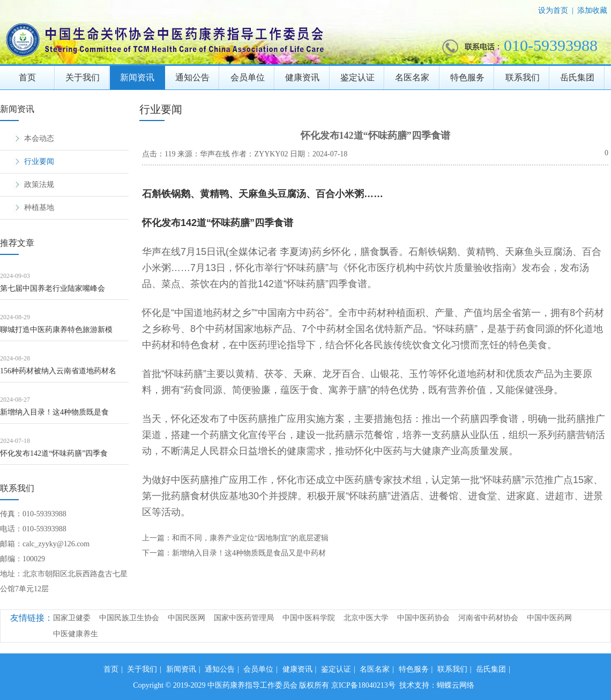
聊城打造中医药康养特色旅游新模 (56, 330)
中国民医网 (187, 618)
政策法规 (39, 185)
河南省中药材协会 (488, 618)
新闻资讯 (137, 77)
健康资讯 (302, 77)
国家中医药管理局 (244, 618)
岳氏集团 (577, 77)
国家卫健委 (72, 618)
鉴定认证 (357, 77)
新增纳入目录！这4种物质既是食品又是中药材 (249, 553)
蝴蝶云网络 (456, 685)
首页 (27, 77)
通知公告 (192, 77)
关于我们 (83, 77)
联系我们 (523, 77)
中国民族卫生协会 (129, 618)
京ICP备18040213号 (363, 685)
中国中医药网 (549, 618)
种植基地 (39, 208)
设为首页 (553, 10)
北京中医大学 (366, 618)
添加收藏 (592, 10)
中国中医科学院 (309, 618)
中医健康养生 (76, 634)
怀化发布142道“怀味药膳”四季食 (54, 453)
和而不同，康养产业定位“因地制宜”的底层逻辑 (250, 538)
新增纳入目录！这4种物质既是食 (54, 412)
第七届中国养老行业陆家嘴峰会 (53, 288)
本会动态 (39, 138)
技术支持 (414, 685)
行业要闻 (39, 161)
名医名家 (412, 77)
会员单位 (248, 77)
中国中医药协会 (423, 618)
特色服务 (467, 77)
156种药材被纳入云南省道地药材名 (58, 371)
